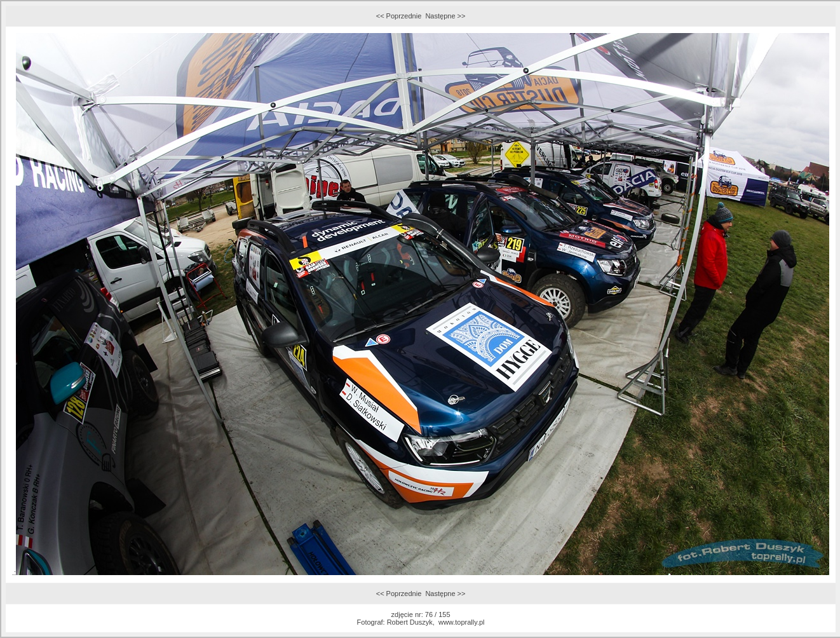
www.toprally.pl (462, 622)
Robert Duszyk (410, 622)
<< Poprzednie (399, 16)
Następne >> (445, 16)
